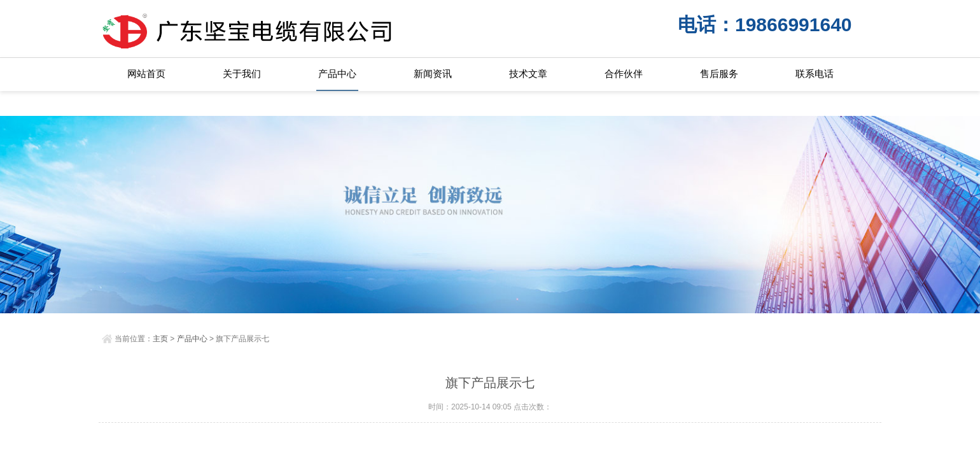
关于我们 (242, 74)
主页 (160, 339)
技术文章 (528, 74)
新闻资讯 (433, 74)
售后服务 (719, 74)
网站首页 (146, 74)
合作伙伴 (624, 74)
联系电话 (815, 74)
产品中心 (337, 74)
